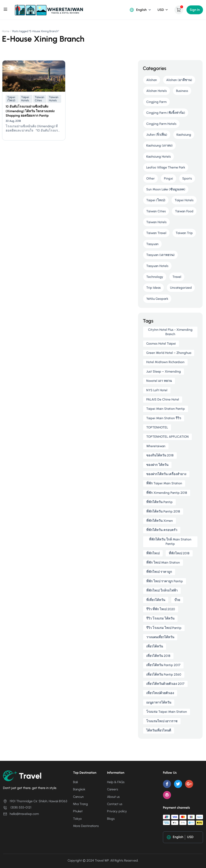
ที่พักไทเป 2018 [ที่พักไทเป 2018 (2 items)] (179, 553)
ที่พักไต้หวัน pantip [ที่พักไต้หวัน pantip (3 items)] (159, 502)
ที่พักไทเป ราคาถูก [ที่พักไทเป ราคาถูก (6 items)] (159, 572)
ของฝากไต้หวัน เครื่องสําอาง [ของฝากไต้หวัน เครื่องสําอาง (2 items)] (166, 474)
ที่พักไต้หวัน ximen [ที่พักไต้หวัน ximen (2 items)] (160, 521)
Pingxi (168, 178)
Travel (177, 277)
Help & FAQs (116, 782)
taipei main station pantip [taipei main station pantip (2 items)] (166, 409)
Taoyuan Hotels (157, 266)
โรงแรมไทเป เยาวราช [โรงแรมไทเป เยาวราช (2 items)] (162, 721)
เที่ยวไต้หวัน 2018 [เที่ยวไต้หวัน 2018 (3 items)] (158, 656)
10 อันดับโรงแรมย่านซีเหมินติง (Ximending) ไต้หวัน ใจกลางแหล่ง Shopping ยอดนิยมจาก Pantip (30, 111)
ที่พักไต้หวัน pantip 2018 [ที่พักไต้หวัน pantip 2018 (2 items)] (163, 511)
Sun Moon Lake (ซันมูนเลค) (166, 189)
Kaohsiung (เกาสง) (159, 145)
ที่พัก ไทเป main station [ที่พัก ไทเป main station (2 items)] (163, 562)
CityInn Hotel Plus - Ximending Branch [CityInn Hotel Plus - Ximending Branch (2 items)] (170, 332)
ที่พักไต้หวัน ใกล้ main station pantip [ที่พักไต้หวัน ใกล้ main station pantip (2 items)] (170, 542)
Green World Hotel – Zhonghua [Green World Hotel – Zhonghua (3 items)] (169, 353)
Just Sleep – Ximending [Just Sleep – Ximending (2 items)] (164, 371)
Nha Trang (80, 804)
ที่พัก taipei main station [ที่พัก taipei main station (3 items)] (164, 483)
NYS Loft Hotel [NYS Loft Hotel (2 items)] (157, 390)
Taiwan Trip (184, 233)
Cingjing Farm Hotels (161, 124)
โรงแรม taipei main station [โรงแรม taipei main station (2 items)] (167, 712)
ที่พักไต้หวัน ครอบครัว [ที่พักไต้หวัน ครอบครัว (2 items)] (162, 530)
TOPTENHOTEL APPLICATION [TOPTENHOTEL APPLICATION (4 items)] (167, 437)
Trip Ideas (153, 288)
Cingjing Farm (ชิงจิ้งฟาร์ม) (166, 113)
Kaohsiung (184, 135)
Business (182, 91)
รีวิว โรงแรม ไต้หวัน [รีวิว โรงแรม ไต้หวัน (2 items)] (160, 618)
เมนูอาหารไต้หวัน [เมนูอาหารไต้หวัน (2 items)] (159, 702)
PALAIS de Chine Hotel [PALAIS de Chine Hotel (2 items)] (163, 399)
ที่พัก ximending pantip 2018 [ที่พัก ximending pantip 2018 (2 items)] (167, 493)
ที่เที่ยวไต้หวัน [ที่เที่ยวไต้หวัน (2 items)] (156, 600)
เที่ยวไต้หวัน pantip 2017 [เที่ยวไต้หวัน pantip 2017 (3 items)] (163, 665)
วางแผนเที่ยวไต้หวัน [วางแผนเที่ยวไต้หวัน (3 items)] (160, 637)
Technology (155, 277)
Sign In (195, 10)
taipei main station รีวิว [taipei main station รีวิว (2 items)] (164, 418)
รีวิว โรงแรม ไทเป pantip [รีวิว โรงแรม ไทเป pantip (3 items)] (164, 628)
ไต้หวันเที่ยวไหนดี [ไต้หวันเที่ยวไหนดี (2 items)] (159, 730)
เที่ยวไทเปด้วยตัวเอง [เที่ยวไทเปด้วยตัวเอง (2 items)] (160, 693)
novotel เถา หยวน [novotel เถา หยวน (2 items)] (159, 381)
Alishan (152, 80)
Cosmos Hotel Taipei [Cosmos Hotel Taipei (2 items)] (161, 344)
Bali (75, 782)
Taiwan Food (184, 211)
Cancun (78, 797)
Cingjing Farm (156, 102)
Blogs (111, 819)
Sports (187, 178)
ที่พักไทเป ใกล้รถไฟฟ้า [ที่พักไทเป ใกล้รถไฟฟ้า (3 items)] (162, 590)
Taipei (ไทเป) (11, 99)
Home (6, 31)
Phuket (78, 811)
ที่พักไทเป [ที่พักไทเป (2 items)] (153, 553)
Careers (113, 789)
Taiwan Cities (40, 99)
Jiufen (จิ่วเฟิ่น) (157, 135)
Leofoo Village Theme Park (166, 167)
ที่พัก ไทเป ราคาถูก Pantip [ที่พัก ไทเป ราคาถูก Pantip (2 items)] (165, 581)
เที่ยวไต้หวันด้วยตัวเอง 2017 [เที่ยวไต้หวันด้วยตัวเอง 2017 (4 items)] (165, 684)
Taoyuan (152, 244)
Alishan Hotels (157, 91)
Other (150, 178)
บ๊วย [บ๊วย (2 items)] (177, 600)
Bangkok (79, 789)
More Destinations (86, 826)
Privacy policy (117, 811)
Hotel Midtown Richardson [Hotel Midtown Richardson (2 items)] (165, 362)
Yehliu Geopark (157, 299)
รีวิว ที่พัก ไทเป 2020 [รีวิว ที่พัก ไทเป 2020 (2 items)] (161, 609)
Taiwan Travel (156, 233)
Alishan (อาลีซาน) (179, 80)
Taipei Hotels (25, 99)
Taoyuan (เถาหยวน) (160, 255)
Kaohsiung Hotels (159, 157)
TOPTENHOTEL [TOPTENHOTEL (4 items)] (157, 427)
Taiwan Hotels (54, 99)
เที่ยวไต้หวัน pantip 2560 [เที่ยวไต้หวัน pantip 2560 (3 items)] (164, 674)
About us (113, 797)
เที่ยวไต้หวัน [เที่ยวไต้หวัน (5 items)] (155, 646)
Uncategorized (181, 288)
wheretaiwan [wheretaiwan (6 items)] (156, 446)
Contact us (115, 804)
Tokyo (77, 819)
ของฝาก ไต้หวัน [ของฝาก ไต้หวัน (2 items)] (157, 465)
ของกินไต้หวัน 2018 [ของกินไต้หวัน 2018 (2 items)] (160, 455)
